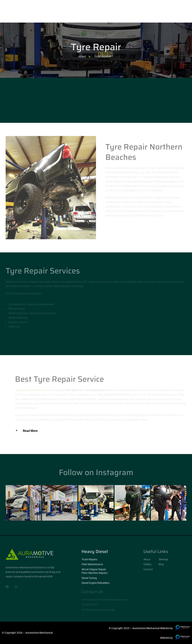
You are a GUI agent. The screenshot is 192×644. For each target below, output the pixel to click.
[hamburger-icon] (162, 11)
